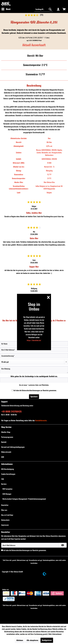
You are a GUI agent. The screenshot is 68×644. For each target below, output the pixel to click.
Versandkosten (33, 560)
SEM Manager (7, 494)
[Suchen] (50, 9)
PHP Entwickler (7, 489)
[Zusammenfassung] (34, 356)
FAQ (3, 479)
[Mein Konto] (58, 9)
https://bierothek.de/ (34, 340)
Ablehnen (20, 640)
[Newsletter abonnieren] (63, 545)
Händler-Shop (6, 432)
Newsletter (5, 505)
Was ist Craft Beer (7, 515)
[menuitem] (6, 9)
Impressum (5, 525)
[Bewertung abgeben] (34, 362)
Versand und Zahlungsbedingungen (13, 447)
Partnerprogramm (7, 437)
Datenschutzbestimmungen (31, 390)
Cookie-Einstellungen (8, 474)
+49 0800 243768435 (11, 411)
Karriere (4, 484)
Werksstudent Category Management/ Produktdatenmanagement (24, 499)
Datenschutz (5, 520)
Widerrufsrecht (6, 452)
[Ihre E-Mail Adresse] (30, 545)
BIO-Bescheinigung (8, 469)
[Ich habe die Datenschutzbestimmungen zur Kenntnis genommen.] (12, 390)
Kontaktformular (41, 420)
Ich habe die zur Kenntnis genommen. (35, 390)
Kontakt (4, 442)
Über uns (4, 510)
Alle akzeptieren (32, 640)
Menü (6, 9)
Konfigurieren (47, 640)
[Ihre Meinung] (34, 370)
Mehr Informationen (55, 634)
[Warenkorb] (64, 9)
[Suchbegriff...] (44, 9)
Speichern (34, 396)
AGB (3, 457)
